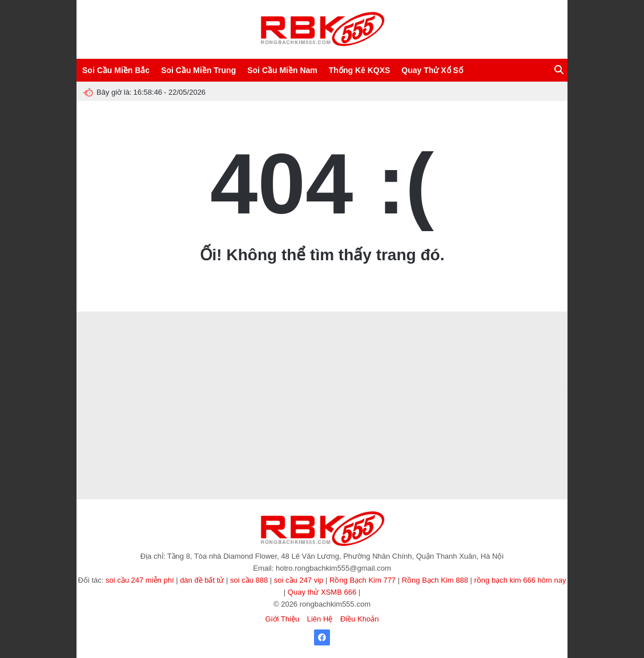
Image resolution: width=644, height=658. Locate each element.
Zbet (95, 398)
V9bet (512, 343)
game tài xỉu (486, 445)
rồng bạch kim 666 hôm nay (520, 580)
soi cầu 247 (365, 384)
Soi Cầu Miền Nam (282, 70)
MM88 (433, 431)
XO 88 (337, 357)
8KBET (132, 431)
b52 (489, 398)
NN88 (279, 384)
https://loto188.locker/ (173, 412)
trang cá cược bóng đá (318, 472)
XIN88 (449, 398)
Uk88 (381, 343)
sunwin (186, 459)
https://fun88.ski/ (467, 431)
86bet (145, 459)
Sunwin (232, 371)
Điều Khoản (359, 619)
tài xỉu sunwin (422, 459)
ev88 (317, 431)
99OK (492, 384)
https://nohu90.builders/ (111, 445)
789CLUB (538, 357)
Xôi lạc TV (329, 459)
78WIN (253, 431)
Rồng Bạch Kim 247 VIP (385, 330)
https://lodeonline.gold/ (296, 445)
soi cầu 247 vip (299, 580)
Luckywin (302, 343)
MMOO (299, 398)
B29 (481, 357)
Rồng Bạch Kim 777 (363, 580)
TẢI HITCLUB (116, 459)
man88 (491, 343)
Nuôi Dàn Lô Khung (495, 330)
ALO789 (297, 431)
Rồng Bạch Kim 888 (435, 580)
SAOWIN (432, 330)
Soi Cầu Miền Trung (198, 70)
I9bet (446, 357)
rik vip (337, 445)
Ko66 (326, 343)
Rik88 (112, 398)
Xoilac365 (360, 459)
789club (174, 357)
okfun (447, 384)
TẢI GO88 (387, 445)
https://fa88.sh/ (418, 398)
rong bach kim (223, 412)
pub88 (291, 357)
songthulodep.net (355, 371)
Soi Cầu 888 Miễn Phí (171, 330)
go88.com (316, 371)
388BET (314, 357)
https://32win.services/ (108, 371)
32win (428, 412)
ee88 (363, 343)
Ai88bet (540, 412)
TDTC (202, 398)
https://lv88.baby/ (220, 431)
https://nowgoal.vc (521, 459)
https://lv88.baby (197, 384)
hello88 (508, 398)
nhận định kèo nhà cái (407, 357)
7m (262, 398)
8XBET (238, 343)
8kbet (277, 398)
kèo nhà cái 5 (521, 384)
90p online (298, 459)
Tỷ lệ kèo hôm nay (148, 384)
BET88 (471, 398)
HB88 (464, 357)
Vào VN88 (385, 412)
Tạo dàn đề (475, 371)
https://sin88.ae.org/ (175, 343)
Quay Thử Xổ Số (432, 70)
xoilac (532, 343)
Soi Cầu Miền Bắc (116, 70)
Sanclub (199, 357)
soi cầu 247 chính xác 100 (279, 412)
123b (339, 384)
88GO (345, 343)
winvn (153, 431)
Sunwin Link (144, 357)
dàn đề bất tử (202, 580)
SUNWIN (206, 371)
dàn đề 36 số (334, 412)
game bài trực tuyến (410, 384)
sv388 (298, 384)
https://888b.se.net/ (169, 445)
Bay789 (215, 343)
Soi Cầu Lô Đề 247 (114, 330)
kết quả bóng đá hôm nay (246, 357)
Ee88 (447, 412)
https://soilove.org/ (118, 412)
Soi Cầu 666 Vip (225, 330)
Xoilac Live (267, 459)
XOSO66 (466, 343)
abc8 (514, 357)
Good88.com (262, 371)
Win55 (485, 412)
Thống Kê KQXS (360, 70)
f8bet (546, 398)
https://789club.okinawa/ (435, 445)
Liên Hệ (320, 619)
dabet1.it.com (269, 343)
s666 (191, 431)
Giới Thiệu (283, 619)
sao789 (224, 398)
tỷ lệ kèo (445, 371)
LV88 (410, 412)
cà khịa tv (389, 459)
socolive (502, 431)
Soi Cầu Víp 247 (125, 343)
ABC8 (284, 330)
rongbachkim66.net (165, 371)
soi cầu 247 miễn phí (140, 580)
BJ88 (399, 343)
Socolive (261, 330)
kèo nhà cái (379, 398)
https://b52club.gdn (224, 459)
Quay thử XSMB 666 (322, 592)
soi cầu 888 (249, 580)
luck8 (528, 398)
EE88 (335, 431)
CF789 (457, 330)
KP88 (486, 459)
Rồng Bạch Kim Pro (324, 330)
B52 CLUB (176, 398)
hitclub (291, 371)
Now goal (362, 357)
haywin (319, 384)
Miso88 (361, 472)
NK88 (465, 412)
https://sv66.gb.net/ (239, 445)
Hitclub (149, 398)
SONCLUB (512, 412)
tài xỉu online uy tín (406, 371)
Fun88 (245, 398)
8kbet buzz (345, 398)
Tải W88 (470, 384)
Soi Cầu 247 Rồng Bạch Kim (384, 431)
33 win (518, 445)
